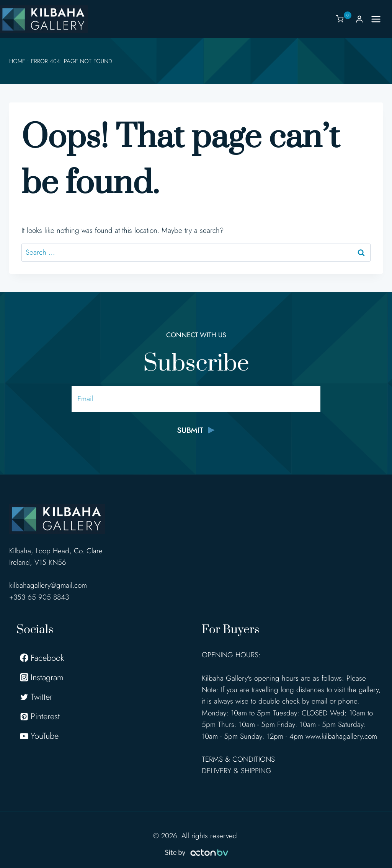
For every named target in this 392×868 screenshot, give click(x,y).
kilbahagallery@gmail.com (48, 585)
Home (17, 61)
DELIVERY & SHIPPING (237, 771)
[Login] (359, 19)
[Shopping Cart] (344, 19)
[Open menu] (380, 19)
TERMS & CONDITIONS (238, 759)
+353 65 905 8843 (39, 597)
